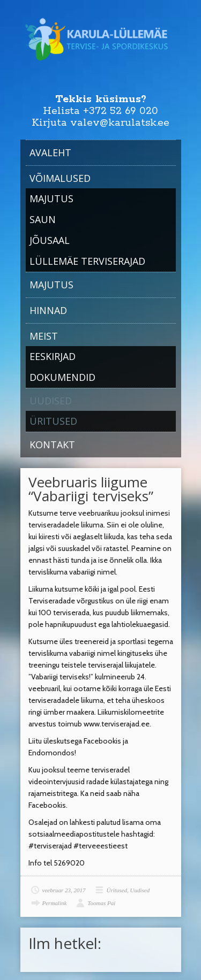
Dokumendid (62, 377)
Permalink (55, 903)
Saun (43, 219)
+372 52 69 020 (121, 111)
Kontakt (52, 445)
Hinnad (48, 310)
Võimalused (60, 178)
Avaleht (50, 152)
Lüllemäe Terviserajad (87, 261)
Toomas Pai (101, 903)
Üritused (53, 421)
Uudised (51, 401)
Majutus (51, 198)
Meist (44, 336)
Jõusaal (50, 240)
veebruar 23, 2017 (64, 890)
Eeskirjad (53, 356)
